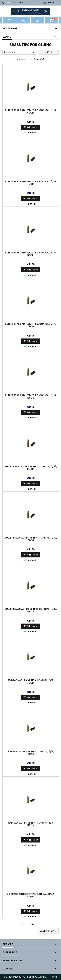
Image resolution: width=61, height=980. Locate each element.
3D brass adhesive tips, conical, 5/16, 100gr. (31, 753)
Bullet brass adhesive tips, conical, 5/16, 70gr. (31, 183)
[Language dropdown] (50, 3)
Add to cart (31, 127)
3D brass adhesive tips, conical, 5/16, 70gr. (31, 682)
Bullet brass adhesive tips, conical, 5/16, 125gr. (31, 396)
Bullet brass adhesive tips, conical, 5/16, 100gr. (31, 325)
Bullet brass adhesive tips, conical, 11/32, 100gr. (31, 539)
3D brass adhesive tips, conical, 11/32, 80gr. (31, 895)
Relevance (20, 52)
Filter (49, 52)
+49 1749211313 (20, 3)
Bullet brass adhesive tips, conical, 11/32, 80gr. (31, 468)
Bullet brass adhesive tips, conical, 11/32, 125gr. (31, 610)
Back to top (48, 931)
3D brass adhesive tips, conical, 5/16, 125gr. (31, 824)
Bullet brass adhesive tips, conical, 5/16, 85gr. (31, 254)
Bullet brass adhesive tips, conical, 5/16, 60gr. (31, 111)
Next (35, 924)
